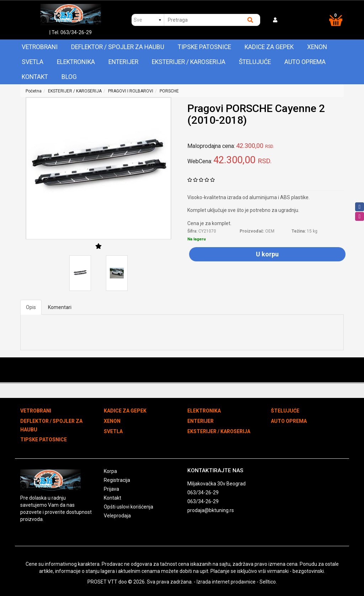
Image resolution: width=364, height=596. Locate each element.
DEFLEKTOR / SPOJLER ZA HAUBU (118, 47)
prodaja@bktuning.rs (211, 510)
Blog (69, 77)
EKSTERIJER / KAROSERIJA (189, 62)
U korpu (267, 254)
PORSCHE (169, 91)
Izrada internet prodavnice (226, 582)
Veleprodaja (117, 516)
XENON (317, 47)
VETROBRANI (40, 47)
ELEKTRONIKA (76, 62)
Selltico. (268, 582)
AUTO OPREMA (305, 62)
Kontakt (35, 77)
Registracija (117, 480)
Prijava (111, 489)
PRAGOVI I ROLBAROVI (131, 91)
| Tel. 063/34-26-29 (71, 32)
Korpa (110, 471)
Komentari (60, 307)
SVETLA (33, 62)
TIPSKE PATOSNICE (204, 47)
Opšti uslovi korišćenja (129, 507)
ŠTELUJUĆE (255, 62)
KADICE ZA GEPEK (269, 47)
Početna (34, 91)
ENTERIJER (123, 62)
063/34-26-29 (203, 493)
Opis (31, 307)
